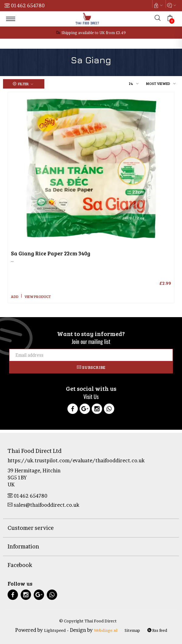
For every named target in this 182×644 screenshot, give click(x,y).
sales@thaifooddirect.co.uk (43, 505)
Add (15, 296)
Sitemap (132, 630)
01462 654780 (28, 5)
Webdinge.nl (106, 630)
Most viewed (158, 83)
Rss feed (157, 630)
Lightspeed (55, 630)
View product (38, 296)
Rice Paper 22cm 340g (51, 253)
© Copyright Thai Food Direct (88, 621)
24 (131, 83)
